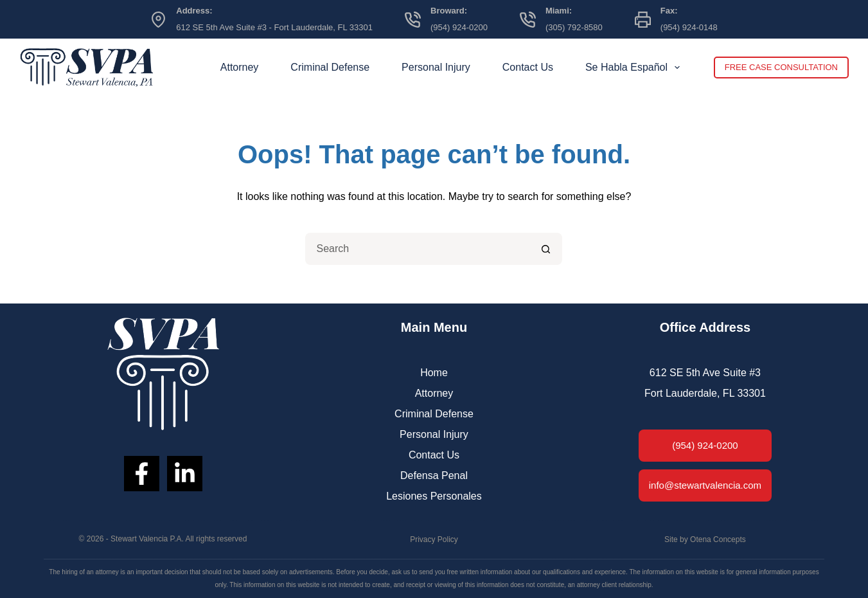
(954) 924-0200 (459, 27)
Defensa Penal (434, 476)
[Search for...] (418, 249)
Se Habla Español (635, 68)
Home (434, 373)
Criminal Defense (330, 67)
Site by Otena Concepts (705, 539)
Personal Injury (436, 67)
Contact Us (528, 67)
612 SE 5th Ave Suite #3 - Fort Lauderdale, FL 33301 (274, 27)
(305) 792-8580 (574, 27)
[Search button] (546, 249)
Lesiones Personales (434, 496)
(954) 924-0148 (689, 27)
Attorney (240, 67)
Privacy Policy (434, 539)
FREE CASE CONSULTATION (781, 67)
